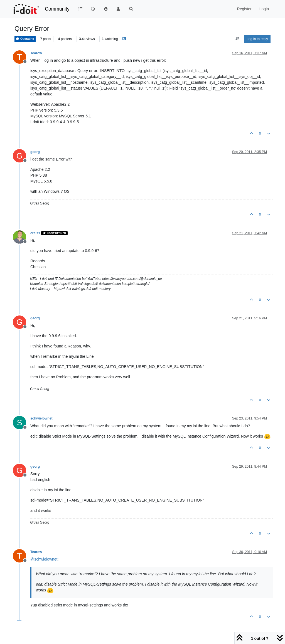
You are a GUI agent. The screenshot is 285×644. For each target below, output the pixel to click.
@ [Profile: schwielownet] (44, 559)
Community (57, 9)
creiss (35, 233)
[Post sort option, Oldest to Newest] (237, 39)
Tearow (36, 53)
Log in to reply (257, 39)
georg (35, 152)
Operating (25, 39)
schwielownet (41, 418)
